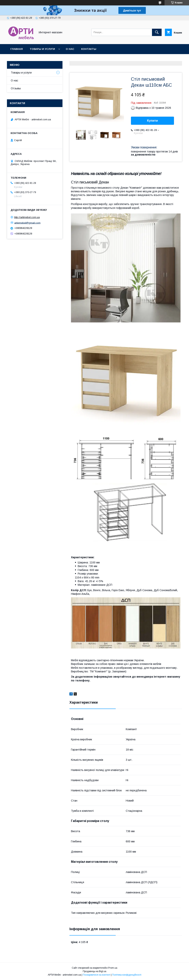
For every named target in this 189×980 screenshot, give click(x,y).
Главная (17, 49)
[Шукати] (157, 32)
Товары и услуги (42, 49)
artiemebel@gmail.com (27, 223)
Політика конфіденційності (127, 975)
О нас (70, 49)
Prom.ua (113, 968)
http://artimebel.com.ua (27, 217)
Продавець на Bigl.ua (94, 971)
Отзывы (16, 88)
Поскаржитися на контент (97, 975)
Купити (153, 121)
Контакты (89, 49)
